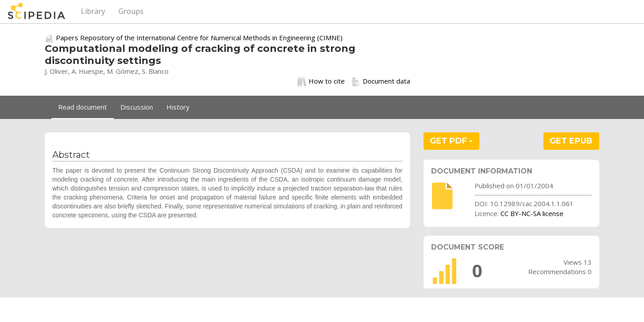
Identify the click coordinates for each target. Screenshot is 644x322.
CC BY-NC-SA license (532, 213)
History (178, 107)
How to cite (321, 81)
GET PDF (451, 141)
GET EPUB (571, 141)
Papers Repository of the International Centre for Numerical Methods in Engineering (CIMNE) (199, 38)
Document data (381, 81)
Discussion (137, 107)
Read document (83, 107)
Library (93, 11)
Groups (131, 11)
